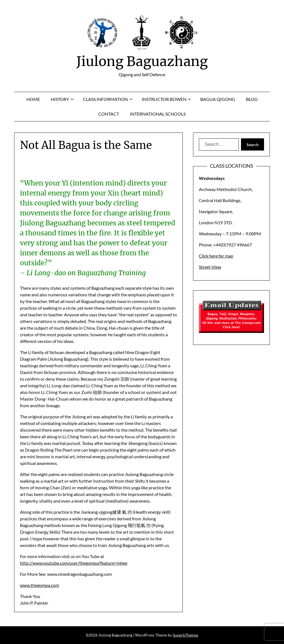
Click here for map (216, 256)
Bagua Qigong (218, 99)
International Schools (158, 114)
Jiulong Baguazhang (142, 61)
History (60, 99)
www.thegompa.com (40, 585)
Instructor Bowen (164, 99)
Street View (210, 267)
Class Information (105, 99)
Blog (252, 99)
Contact (109, 114)
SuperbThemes (186, 635)
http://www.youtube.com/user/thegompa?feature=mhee (74, 563)
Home (33, 99)
